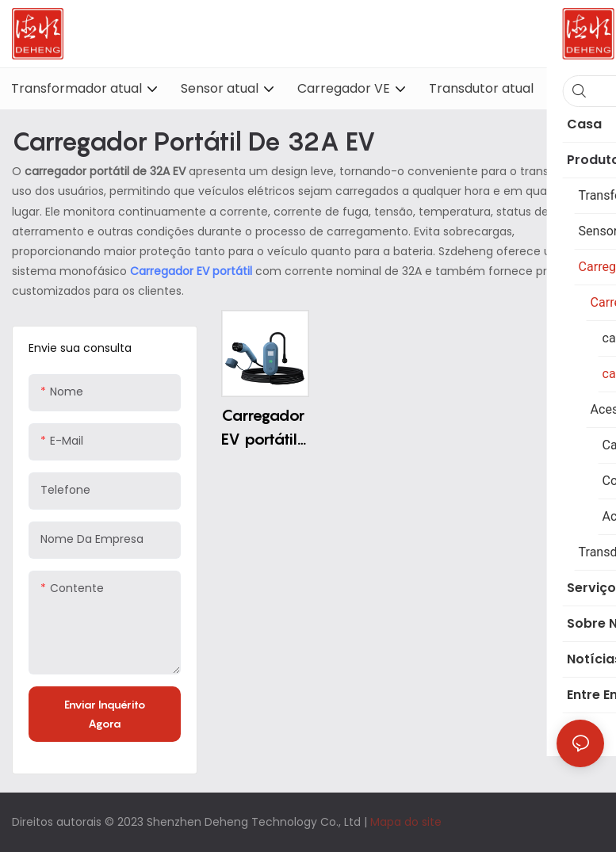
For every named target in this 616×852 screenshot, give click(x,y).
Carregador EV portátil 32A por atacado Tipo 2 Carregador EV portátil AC (263, 428)
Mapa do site (406, 822)
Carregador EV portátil (193, 271)
